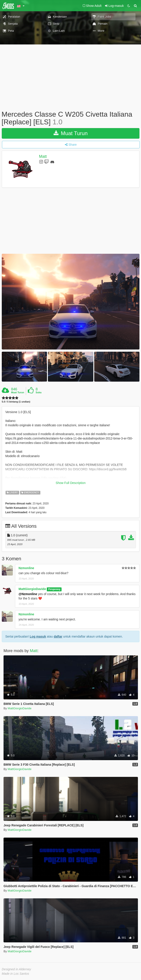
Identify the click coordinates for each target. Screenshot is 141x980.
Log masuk (38, 636)
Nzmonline (26, 568)
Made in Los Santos (15, 974)
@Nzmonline (28, 594)
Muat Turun (71, 133)
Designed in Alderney (16, 969)
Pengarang (54, 589)
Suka (39, 392)
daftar (58, 636)
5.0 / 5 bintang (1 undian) (16, 402)
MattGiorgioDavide (32, 589)
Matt (43, 157)
